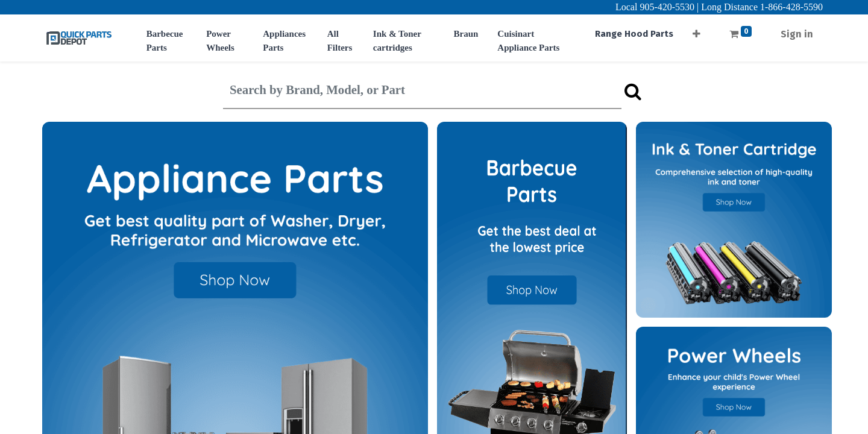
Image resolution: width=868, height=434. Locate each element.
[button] (697, 30)
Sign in (797, 34)
